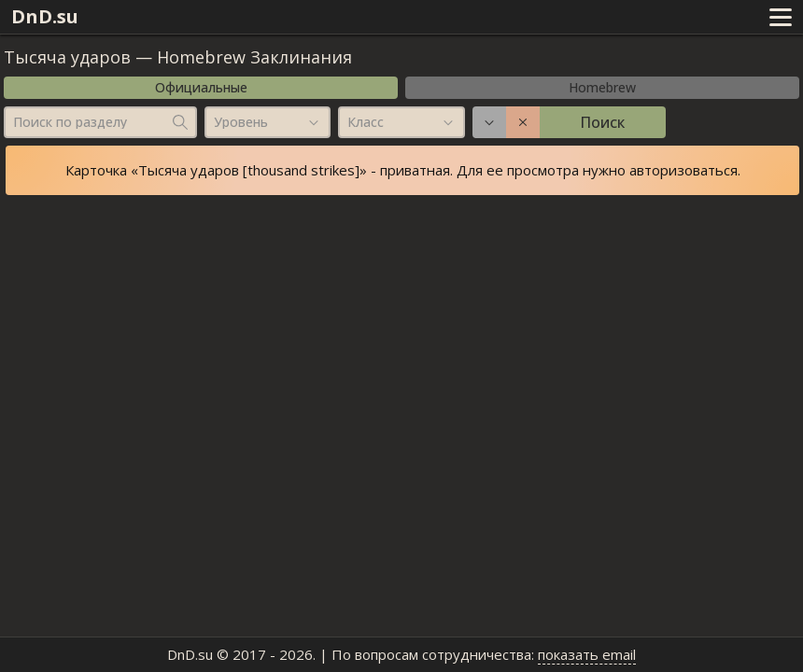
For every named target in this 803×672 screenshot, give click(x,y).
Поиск (602, 122)
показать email (587, 654)
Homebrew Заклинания (254, 57)
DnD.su (45, 16)
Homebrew (602, 87)
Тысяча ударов (67, 57)
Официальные (201, 87)
